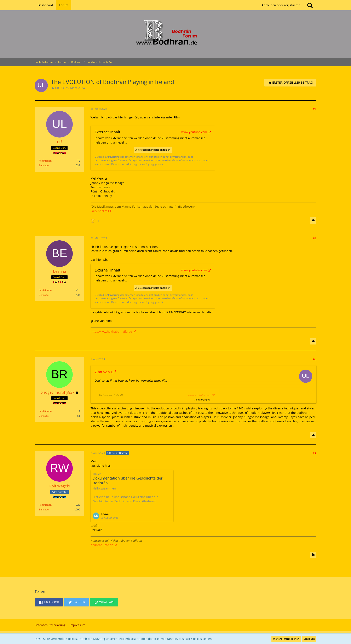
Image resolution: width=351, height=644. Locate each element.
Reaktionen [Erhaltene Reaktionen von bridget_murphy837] (45, 411)
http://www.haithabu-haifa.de (111, 332)
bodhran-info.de (102, 545)
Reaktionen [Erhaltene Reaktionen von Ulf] (45, 161)
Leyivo (105, 514)
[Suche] (310, 5)
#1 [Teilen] (315, 109)
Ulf (57, 88)
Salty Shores (99, 211)
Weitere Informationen (286, 639)
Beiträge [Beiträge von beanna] (44, 295)
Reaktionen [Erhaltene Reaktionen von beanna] (45, 290)
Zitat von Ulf (105, 372)
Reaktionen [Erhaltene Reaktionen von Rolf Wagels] (45, 505)
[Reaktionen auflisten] (95, 221)
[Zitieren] (313, 220)
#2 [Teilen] (315, 238)
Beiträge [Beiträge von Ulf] (44, 165)
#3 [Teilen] (315, 359)
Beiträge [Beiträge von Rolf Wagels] (44, 509)
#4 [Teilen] (315, 453)
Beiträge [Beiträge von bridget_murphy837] (44, 416)
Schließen (309, 639)
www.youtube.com (194, 132)
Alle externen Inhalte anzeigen (153, 150)
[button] (49, 602)
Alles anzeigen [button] (202, 400)
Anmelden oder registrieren (281, 5)
